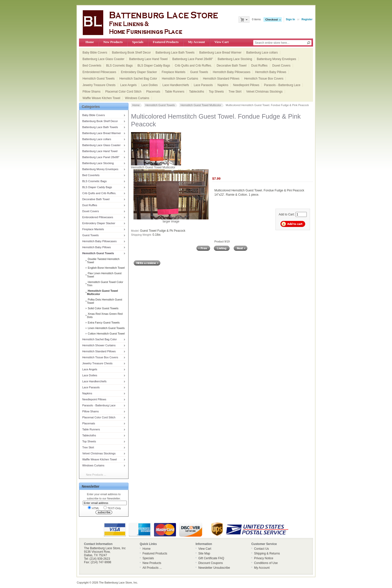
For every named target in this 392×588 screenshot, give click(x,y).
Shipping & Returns (267, 553)
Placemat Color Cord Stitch (123, 92)
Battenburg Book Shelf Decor (131, 53)
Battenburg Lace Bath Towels (175, 53)
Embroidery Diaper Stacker (139, 72)
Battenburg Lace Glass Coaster (103, 59)
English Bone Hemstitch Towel (106, 268)
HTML (93, 508)
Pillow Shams (91, 92)
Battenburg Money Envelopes (276, 59)
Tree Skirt (235, 92)
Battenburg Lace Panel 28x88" (192, 59)
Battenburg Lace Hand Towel (148, 59)
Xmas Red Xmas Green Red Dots (105, 315)
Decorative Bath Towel (232, 66)
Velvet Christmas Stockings (264, 92)
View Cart (222, 42)
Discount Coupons (210, 563)
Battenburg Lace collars (262, 53)
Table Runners (175, 92)
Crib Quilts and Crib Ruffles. (193, 66)
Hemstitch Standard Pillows (221, 79)
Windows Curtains (137, 98)
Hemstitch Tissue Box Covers (264, 79)
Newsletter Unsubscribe (214, 568)
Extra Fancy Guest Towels (103, 323)
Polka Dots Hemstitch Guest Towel (105, 301)
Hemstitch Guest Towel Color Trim (105, 284)
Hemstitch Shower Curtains (180, 79)
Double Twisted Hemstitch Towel (103, 261)
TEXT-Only (112, 508)
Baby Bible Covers (95, 53)
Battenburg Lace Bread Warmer (220, 53)
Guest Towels (199, 72)
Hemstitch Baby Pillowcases (231, 72)
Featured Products (166, 42)
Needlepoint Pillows (246, 85)
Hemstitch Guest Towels (99, 79)
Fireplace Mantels (174, 72)
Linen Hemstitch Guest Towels (106, 328)
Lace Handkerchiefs (176, 85)
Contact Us (261, 549)
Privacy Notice (264, 558)
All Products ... (152, 568)
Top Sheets (216, 92)
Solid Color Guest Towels (103, 308)
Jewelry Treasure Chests (99, 85)
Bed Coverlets (92, 66)
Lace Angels (128, 85)
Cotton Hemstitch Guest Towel (106, 334)
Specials (138, 42)
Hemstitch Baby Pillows (271, 72)
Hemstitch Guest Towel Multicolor (201, 105)
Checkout (271, 20)
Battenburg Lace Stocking (235, 59)
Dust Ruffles (259, 66)
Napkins (223, 85)
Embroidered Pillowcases (99, 72)
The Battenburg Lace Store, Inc (118, 582)
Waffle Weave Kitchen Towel (101, 98)
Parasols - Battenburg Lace (282, 85)
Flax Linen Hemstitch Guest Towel (104, 275)
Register (307, 19)
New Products (113, 42)
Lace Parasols (203, 85)
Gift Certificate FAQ (211, 558)
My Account (196, 42)
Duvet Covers (281, 66)
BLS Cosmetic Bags (119, 66)
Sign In (290, 19)
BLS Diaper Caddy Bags (154, 66)
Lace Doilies (149, 85)
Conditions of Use (266, 563)
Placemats (153, 92)
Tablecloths (196, 92)
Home (90, 42)
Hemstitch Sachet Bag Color (138, 79)
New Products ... (96, 475)
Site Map (204, 553)
